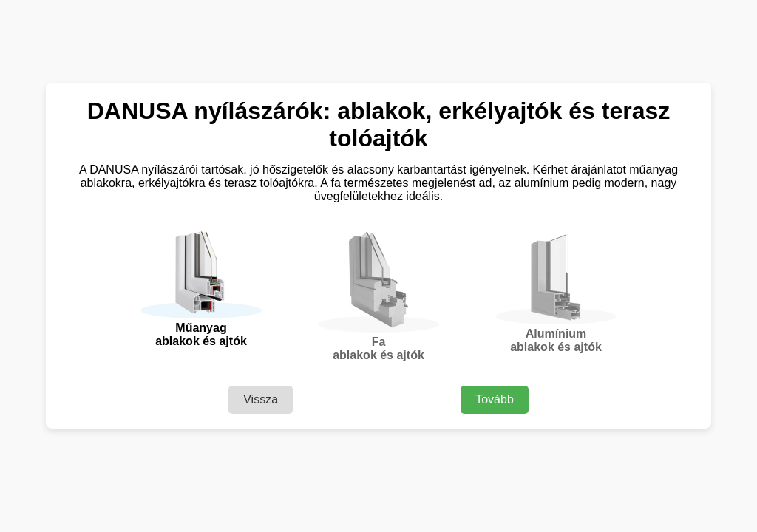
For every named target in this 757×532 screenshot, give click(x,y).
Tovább (495, 399)
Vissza (261, 399)
